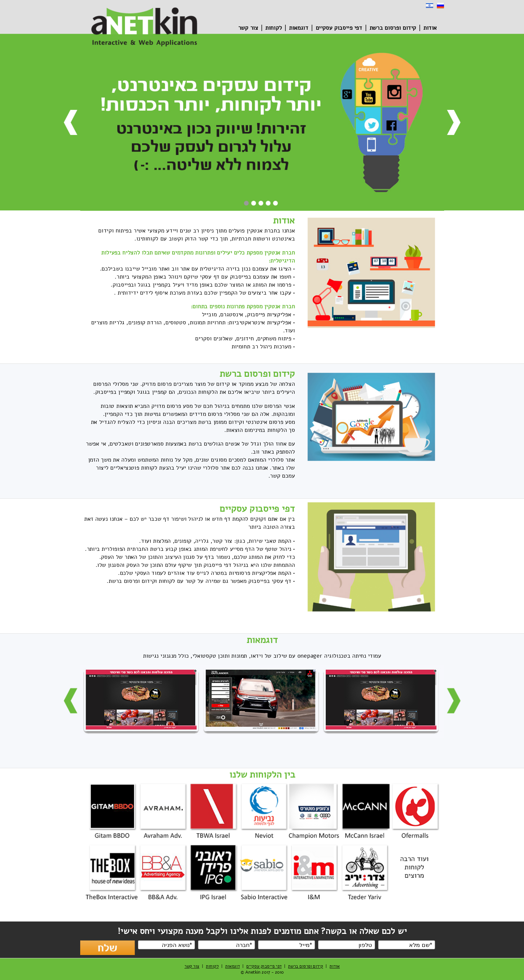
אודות (430, 28)
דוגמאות (299, 28)
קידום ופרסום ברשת (392, 28)
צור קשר (248, 28)
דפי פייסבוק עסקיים (339, 28)
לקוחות (274, 28)
